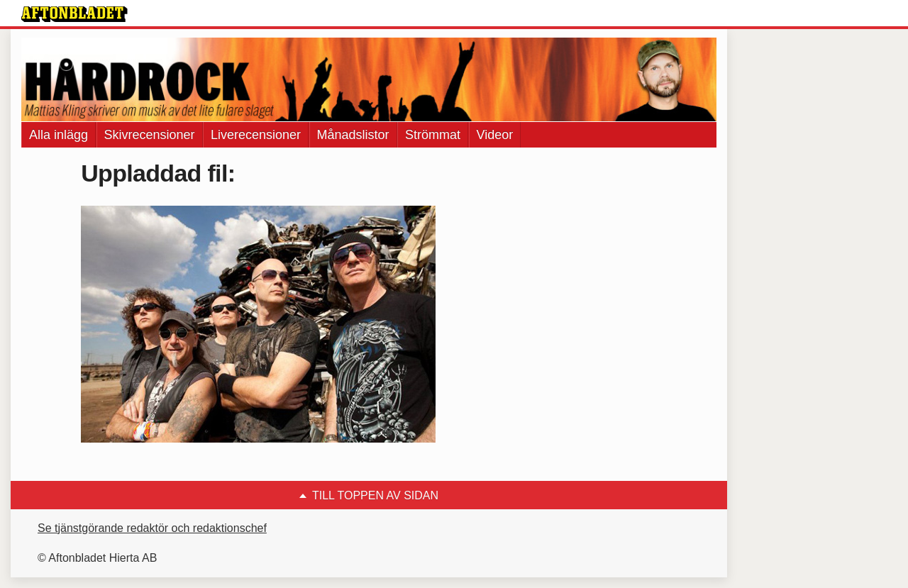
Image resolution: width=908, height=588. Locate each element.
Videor (495, 135)
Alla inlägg (59, 135)
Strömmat (433, 135)
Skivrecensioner (150, 135)
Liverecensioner (256, 135)
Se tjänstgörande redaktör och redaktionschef (152, 528)
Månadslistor (353, 135)
